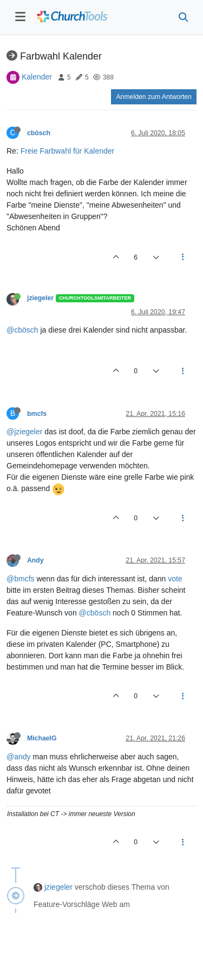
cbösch (39, 133)
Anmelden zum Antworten (154, 97)
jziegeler (40, 298)
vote (175, 579)
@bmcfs (21, 579)
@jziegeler (24, 432)
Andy (35, 560)
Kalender (37, 77)
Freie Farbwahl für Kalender (68, 151)
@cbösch (22, 330)
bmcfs (37, 414)
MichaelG (42, 738)
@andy (19, 757)
